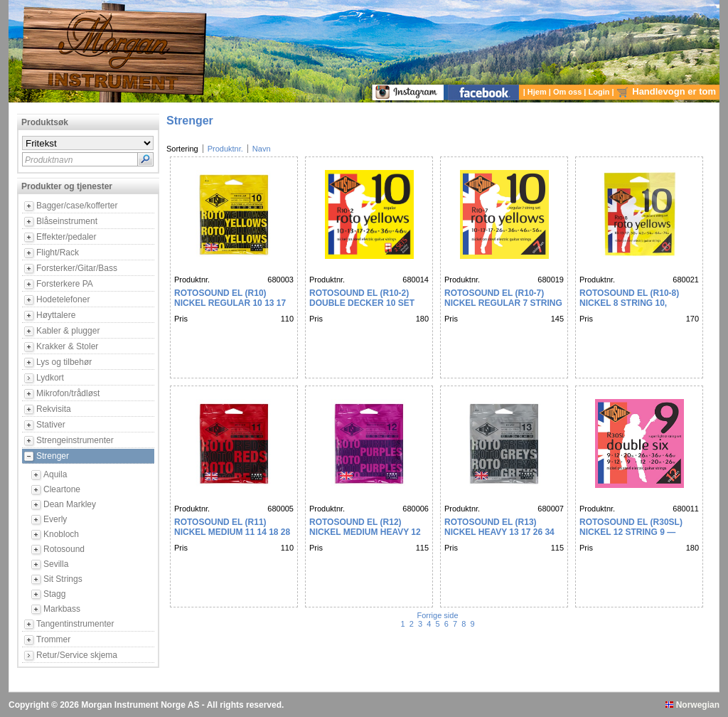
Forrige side (438, 615)
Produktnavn (49, 160)
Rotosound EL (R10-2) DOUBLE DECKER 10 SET (362, 298)
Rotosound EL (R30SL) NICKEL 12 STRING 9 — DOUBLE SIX (631, 532)
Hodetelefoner (63, 299)
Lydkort (50, 378)
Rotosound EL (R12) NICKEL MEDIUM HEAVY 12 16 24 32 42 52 (365, 532)
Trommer (53, 639)
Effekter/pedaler (66, 237)
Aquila (55, 474)
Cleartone (62, 489)
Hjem (538, 92)
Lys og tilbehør (64, 362)
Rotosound (64, 549)
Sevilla (56, 564)
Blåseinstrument (67, 221)
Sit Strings (63, 579)
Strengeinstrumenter (75, 440)
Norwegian (692, 705)
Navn (262, 149)
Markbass (62, 609)
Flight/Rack (58, 253)
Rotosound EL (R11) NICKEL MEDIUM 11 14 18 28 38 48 (232, 532)
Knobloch (61, 534)
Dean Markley (70, 504)
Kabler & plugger (68, 331)
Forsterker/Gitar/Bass (77, 268)
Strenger (53, 456)
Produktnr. (225, 149)
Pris (181, 319)
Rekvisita (54, 409)
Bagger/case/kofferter (77, 206)
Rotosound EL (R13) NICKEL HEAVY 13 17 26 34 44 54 (499, 532)
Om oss (568, 92)
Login (600, 92)
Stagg (54, 594)
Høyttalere (56, 315)
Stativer (51, 425)
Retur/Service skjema (77, 655)
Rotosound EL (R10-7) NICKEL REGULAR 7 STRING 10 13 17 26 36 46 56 (503, 303)
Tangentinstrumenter (75, 624)
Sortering (182, 149)
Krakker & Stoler (67, 346)
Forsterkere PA (65, 284)
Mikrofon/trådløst (68, 393)
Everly (55, 519)
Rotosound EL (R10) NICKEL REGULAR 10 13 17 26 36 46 (230, 303)
